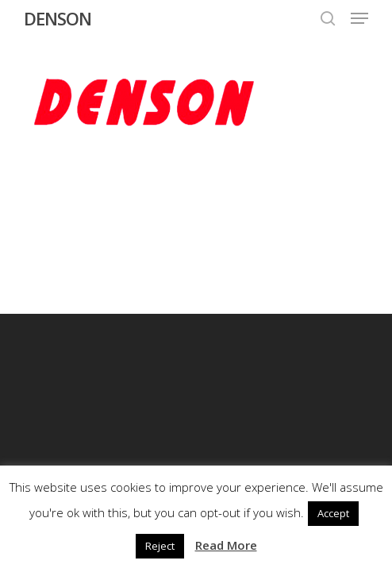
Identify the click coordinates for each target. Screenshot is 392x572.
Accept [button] (333, 513)
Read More (226, 545)
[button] (359, 18)
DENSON (58, 18)
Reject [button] (160, 546)
